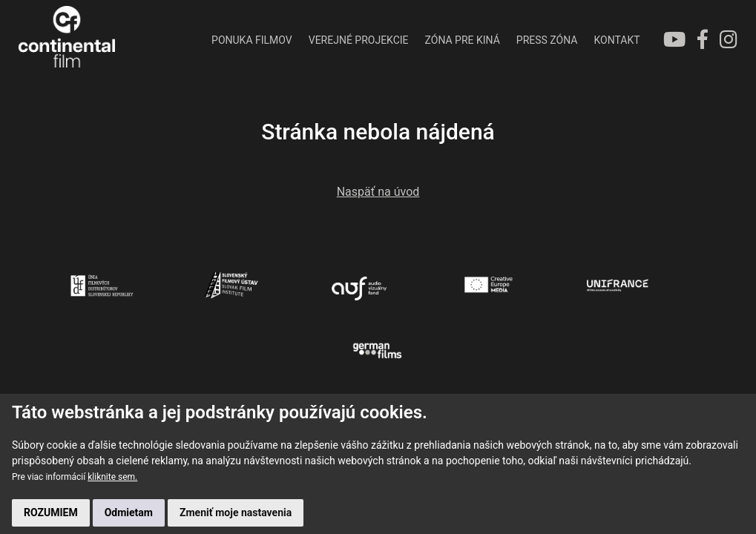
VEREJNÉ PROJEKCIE (359, 40)
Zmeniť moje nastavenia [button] (236, 512)
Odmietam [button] (129, 512)
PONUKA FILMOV (252, 40)
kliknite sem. (112, 477)
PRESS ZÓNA (547, 40)
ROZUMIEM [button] (51, 512)
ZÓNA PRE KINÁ (463, 40)
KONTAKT (617, 40)
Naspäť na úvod (378, 192)
